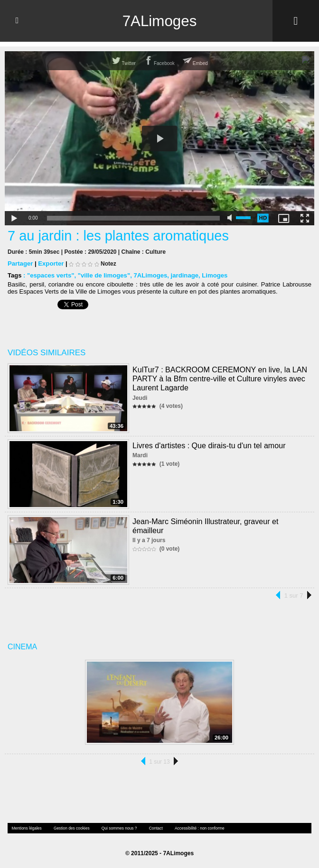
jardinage (183, 275)
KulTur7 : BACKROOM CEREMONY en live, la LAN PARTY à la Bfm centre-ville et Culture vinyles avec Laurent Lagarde (219, 378)
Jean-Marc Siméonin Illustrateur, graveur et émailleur (221, 521)
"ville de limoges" (103, 275)
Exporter (51, 263)
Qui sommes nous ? (117, 828)
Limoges (212, 275)
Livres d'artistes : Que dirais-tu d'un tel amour (209, 445)
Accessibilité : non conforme (195, 828)
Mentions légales (26, 828)
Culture (155, 252)
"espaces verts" (50, 275)
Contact (152, 828)
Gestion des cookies (70, 828)
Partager (20, 263)
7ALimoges (159, 21)
